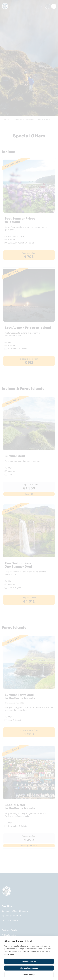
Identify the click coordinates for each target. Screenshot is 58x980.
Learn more (9, 955)
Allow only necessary (29, 968)
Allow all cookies (29, 961)
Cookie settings (29, 975)
